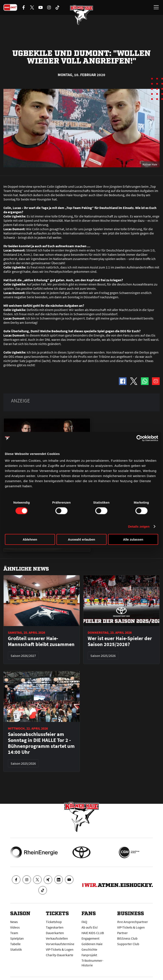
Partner (122, 933)
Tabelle (15, 944)
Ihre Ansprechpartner (133, 922)
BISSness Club (127, 938)
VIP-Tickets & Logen (60, 949)
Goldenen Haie (92, 944)
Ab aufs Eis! (90, 927)
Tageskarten (55, 927)
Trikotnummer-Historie (92, 963)
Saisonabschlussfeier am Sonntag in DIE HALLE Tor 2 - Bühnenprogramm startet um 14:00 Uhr (41, 743)
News (14, 922)
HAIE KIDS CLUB (93, 933)
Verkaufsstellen (57, 938)
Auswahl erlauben (81, 539)
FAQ (84, 922)
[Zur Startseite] (81, 15)
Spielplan (17, 938)
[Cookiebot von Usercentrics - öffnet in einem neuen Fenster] (140, 438)
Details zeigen (139, 526)
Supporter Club (128, 944)
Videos (15, 927)
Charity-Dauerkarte (60, 955)
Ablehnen (30, 539)
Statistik (16, 949)
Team (14, 933)
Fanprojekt (89, 955)
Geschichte (89, 949)
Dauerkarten (55, 933)
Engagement (90, 938)
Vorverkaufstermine (60, 944)
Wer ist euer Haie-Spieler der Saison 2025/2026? (120, 641)
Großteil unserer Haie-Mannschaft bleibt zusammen (41, 641)
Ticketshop (54, 922)
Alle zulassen (133, 539)
